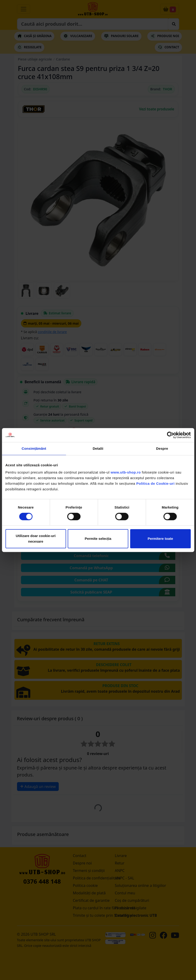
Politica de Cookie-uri (155, 483)
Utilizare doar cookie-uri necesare (36, 539)
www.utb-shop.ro (126, 472)
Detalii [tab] (98, 448)
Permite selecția (98, 539)
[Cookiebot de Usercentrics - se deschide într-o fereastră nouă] (170, 435)
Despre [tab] (162, 448)
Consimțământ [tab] (34, 448)
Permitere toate (160, 539)
